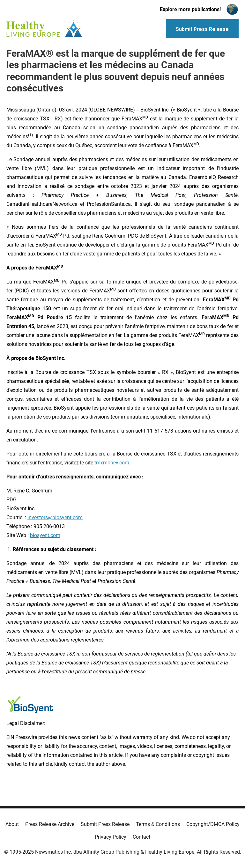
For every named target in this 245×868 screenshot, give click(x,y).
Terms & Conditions (158, 824)
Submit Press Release (105, 824)
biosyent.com (45, 535)
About (12, 824)
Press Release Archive (50, 824)
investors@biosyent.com (55, 517)
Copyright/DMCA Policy (213, 824)
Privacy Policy (111, 837)
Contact (141, 837)
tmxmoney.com (112, 463)
